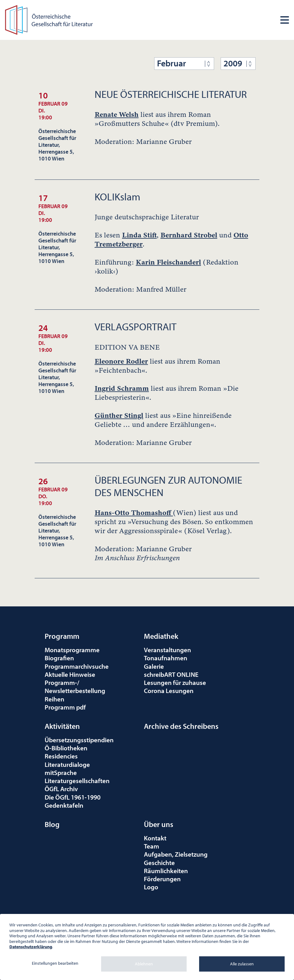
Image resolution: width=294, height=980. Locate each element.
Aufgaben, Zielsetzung (176, 854)
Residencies (61, 756)
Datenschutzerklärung (31, 947)
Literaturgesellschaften (77, 781)
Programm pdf (65, 707)
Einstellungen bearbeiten (55, 963)
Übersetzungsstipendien (79, 740)
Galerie (154, 666)
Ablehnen (144, 964)
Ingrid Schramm (122, 388)
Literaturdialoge (67, 764)
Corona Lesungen (169, 691)
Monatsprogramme (72, 650)
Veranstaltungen (167, 650)
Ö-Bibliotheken (66, 748)
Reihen (54, 699)
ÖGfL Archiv (61, 789)
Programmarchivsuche (77, 666)
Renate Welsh (117, 115)
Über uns (159, 824)
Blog (52, 824)
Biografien (59, 658)
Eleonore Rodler (121, 361)
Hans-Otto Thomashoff (134, 513)
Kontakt (155, 838)
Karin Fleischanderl (168, 262)
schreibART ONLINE (171, 674)
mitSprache (61, 772)
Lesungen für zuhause (175, 682)
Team (152, 846)
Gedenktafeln (64, 805)
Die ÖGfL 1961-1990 (73, 797)
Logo (151, 887)
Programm (62, 636)
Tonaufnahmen (166, 658)
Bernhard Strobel (189, 235)
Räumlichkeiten (166, 871)
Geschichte (159, 863)
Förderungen (162, 879)
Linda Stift (139, 235)
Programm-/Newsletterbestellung (75, 686)
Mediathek (161, 636)
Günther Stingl (119, 416)
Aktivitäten (62, 726)
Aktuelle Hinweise (70, 674)
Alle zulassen (242, 964)
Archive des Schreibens (181, 726)
